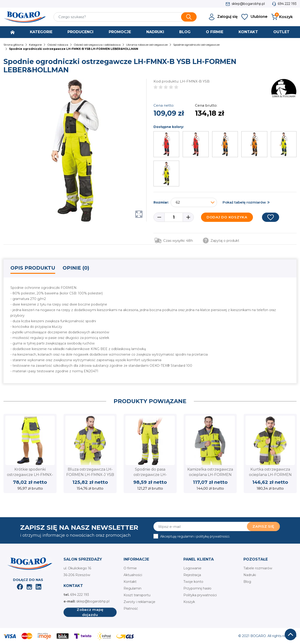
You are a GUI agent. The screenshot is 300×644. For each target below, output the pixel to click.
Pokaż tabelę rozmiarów (244, 202)
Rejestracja (192, 575)
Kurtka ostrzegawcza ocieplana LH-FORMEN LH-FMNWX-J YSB (270, 475)
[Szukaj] (125, 17)
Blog (247, 582)
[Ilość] (174, 217)
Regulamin (132, 588)
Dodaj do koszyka (227, 217)
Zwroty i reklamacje (139, 602)
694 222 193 (287, 4)
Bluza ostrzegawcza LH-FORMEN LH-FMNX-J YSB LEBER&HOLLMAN (90, 475)
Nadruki (250, 575)
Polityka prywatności (200, 595)
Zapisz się (263, 526)
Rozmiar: (161, 202)
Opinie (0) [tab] (76, 268)
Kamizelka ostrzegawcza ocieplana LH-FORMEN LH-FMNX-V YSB (210, 475)
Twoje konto (193, 582)
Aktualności (133, 575)
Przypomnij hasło (197, 588)
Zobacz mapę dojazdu (90, 612)
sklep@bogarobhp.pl (248, 4)
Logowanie (192, 568)
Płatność (131, 609)
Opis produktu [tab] (33, 268)
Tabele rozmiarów (258, 568)
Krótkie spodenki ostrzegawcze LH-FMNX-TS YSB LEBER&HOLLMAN (30, 475)
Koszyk (189, 602)
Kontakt (130, 582)
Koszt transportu (137, 595)
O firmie (130, 568)
